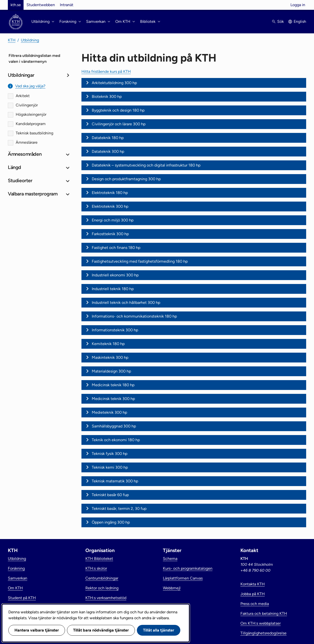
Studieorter (20, 180)
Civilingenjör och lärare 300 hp (119, 124)
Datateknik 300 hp (108, 151)
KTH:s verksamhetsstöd (106, 598)
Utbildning (30, 40)
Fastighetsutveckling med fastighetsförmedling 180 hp (140, 261)
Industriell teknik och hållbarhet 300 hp (126, 303)
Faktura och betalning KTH (264, 613)
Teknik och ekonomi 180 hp (116, 440)
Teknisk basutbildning (34, 133)
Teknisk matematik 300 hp (115, 481)
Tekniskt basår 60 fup (110, 495)
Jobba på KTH (253, 594)
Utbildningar (21, 75)
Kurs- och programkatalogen (188, 568)
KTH (12, 40)
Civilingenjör (27, 105)
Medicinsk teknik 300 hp (113, 399)
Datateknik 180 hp (108, 138)
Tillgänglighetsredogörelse (263, 633)
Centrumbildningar (102, 578)
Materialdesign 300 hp (111, 371)
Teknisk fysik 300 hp (110, 454)
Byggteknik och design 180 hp (118, 110)
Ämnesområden (25, 154)
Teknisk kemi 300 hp (110, 467)
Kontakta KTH (253, 584)
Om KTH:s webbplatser (261, 623)
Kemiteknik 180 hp (108, 344)
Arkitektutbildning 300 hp (114, 83)
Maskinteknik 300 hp (110, 357)
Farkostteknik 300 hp (110, 234)
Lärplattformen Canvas (183, 578)
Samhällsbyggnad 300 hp (114, 426)
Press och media (255, 604)
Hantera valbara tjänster (37, 630)
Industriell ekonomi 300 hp (115, 275)
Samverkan (18, 578)
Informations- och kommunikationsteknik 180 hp (134, 316)
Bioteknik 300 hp (107, 97)
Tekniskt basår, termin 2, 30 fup (119, 509)
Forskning (16, 568)
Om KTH (15, 588)
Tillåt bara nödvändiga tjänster (101, 630)
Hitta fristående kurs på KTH (106, 71)
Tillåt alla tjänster (159, 630)
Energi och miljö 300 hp (113, 220)
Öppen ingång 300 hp (111, 522)
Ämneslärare (27, 142)
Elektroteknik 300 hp (110, 206)
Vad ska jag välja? (30, 86)
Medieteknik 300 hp (109, 412)
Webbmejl (172, 588)
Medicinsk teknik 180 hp (113, 385)
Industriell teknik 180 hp (113, 289)
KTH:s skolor (96, 568)
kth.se (16, 5)
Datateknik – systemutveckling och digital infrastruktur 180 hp (146, 165)
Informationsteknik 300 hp (115, 330)
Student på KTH (22, 598)
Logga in (298, 5)
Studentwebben (41, 5)
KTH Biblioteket (99, 559)
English (300, 21)
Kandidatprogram (31, 124)
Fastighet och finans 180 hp (116, 248)
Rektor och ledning (102, 588)
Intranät (67, 5)
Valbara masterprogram (33, 194)
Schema (170, 559)
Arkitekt (23, 96)
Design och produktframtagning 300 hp (126, 179)
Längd (14, 167)
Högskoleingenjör (31, 114)
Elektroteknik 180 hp (110, 193)
